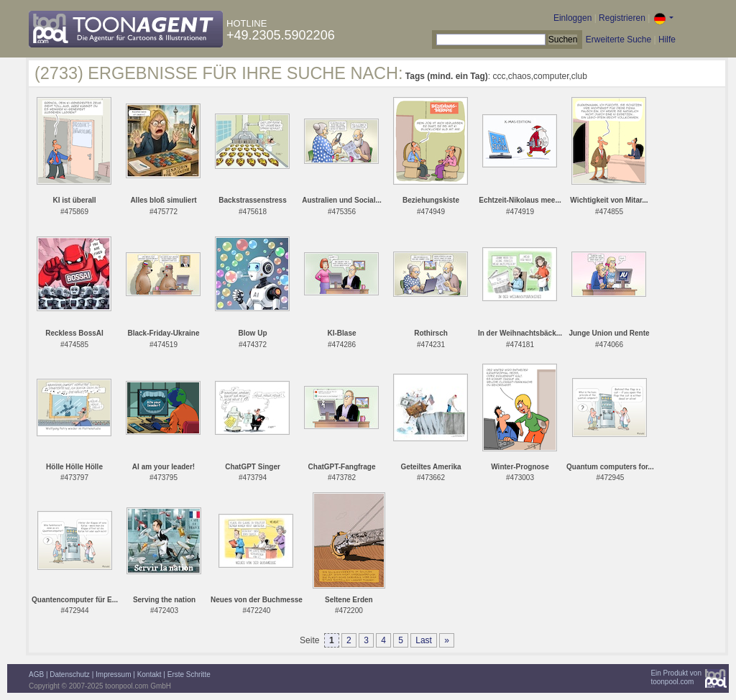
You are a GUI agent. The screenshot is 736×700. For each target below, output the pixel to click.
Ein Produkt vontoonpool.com (676, 677)
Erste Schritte (189, 674)
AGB (36, 674)
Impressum (113, 674)
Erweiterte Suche (618, 40)
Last (424, 640)
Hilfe (667, 40)
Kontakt (149, 674)
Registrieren (622, 18)
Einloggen (572, 18)
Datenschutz (70, 674)
